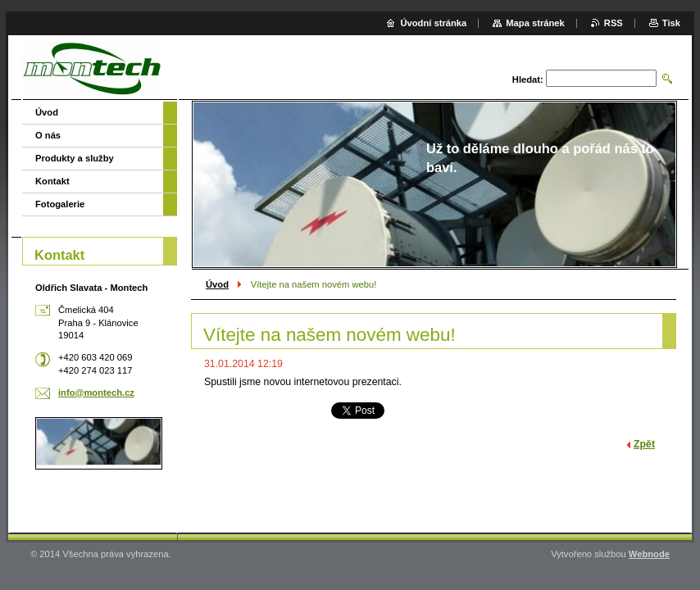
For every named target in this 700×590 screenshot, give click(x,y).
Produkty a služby (75, 158)
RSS (614, 23)
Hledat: (528, 79)
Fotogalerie (60, 204)
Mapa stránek (535, 23)
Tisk (671, 23)
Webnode (649, 554)
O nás (48, 135)
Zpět (644, 444)
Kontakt (52, 181)
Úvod (217, 284)
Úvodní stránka (433, 23)
